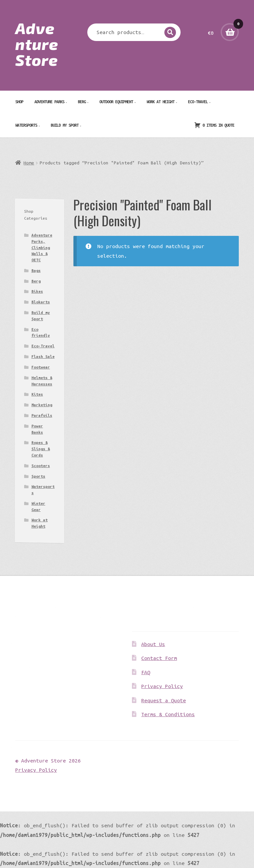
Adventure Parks (49, 102)
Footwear (41, 367)
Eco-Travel (198, 102)
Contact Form (159, 658)
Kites (37, 394)
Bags (36, 270)
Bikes (37, 291)
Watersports (26, 125)
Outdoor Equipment (116, 102)
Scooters (41, 466)
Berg (82, 102)
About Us (153, 644)
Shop (19, 102)
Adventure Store (37, 44)
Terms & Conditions (168, 714)
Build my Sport (64, 125)
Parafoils (42, 415)
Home (29, 163)
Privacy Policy (162, 686)
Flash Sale (43, 356)
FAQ (146, 672)
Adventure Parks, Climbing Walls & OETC (42, 247)
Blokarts (41, 302)
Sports (38, 476)
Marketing (42, 405)
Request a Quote (164, 700)
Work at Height (160, 102)
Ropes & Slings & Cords (41, 449)
